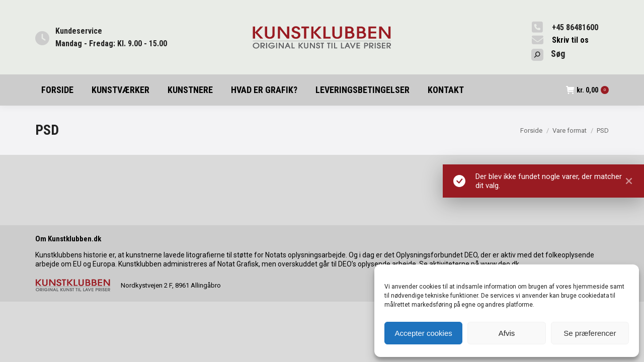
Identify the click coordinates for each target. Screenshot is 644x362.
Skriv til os (570, 40)
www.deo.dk (500, 264)
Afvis (507, 333)
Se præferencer (590, 333)
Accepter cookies (424, 333)
